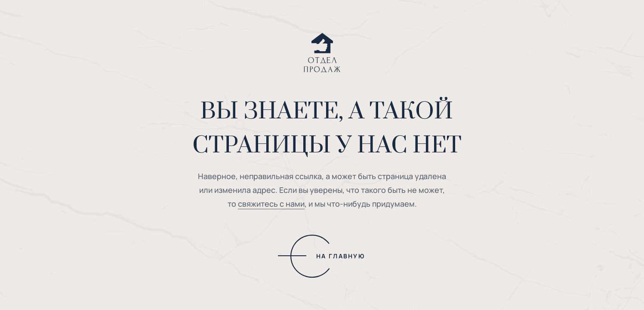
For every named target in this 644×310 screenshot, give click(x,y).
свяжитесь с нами (271, 204)
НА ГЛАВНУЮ (340, 256)
